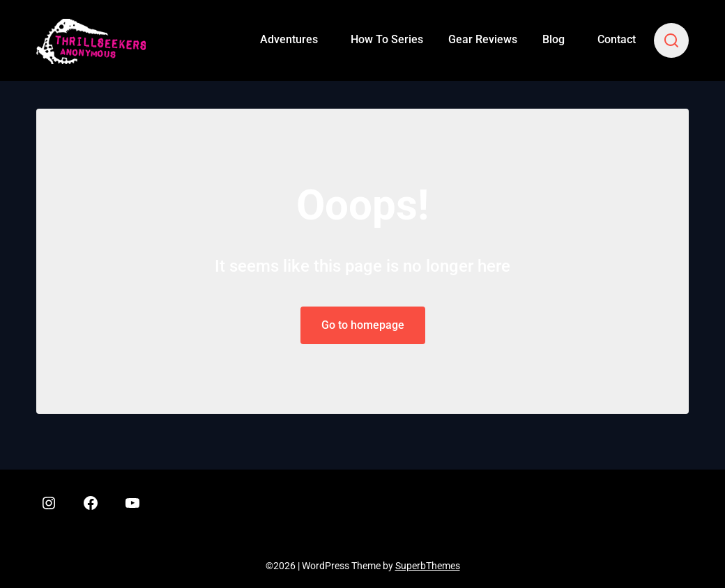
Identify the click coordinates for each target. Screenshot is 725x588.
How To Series (387, 39)
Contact (617, 39)
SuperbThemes (428, 566)
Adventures (289, 39)
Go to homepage (363, 325)
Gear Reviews (483, 39)
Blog (554, 39)
